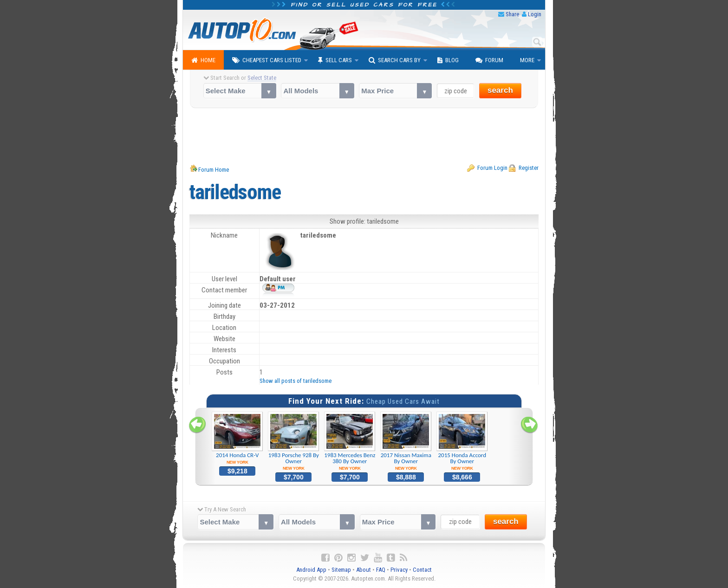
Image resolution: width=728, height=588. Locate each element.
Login (535, 14)
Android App (311, 570)
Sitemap (341, 570)
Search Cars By (395, 60)
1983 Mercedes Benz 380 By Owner (350, 441)
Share (512, 14)
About (364, 570)
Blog (448, 60)
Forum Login (492, 168)
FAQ (381, 570)
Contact (422, 570)
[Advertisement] (364, 136)
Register (529, 168)
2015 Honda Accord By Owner (462, 441)
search (500, 90)
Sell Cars (335, 60)
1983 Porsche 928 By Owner (294, 441)
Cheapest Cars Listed (267, 60)
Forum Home (214, 170)
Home (203, 60)
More (527, 60)
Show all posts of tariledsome (296, 381)
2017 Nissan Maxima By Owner (406, 441)
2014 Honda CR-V (237, 438)
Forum (489, 60)
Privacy (399, 570)
